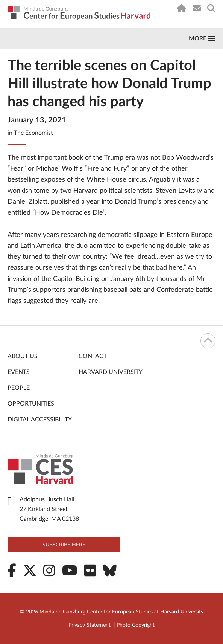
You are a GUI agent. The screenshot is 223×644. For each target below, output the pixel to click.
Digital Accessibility (40, 420)
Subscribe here (64, 545)
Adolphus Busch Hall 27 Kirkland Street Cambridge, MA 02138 (49, 509)
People (19, 388)
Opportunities (31, 404)
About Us (23, 356)
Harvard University (111, 372)
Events (19, 372)
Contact (93, 356)
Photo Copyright (136, 625)
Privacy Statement (90, 625)
